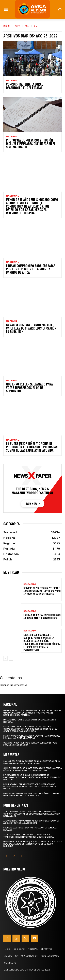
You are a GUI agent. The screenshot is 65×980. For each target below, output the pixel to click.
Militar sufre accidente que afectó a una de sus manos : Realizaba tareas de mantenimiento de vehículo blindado (32, 844)
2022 (17, 26)
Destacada (30, 584)
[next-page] (11, 658)
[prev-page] (5, 658)
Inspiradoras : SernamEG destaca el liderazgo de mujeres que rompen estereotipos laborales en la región (30, 786)
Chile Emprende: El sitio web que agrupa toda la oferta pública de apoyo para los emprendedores (32, 769)
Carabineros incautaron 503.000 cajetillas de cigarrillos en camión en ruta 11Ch (31, 328)
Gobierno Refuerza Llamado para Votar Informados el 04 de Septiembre (29, 388)
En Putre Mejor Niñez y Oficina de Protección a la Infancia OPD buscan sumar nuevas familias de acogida (32, 447)
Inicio (7, 26)
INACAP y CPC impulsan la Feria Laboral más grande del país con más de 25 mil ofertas (32, 737)
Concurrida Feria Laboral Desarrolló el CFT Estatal (25, 86)
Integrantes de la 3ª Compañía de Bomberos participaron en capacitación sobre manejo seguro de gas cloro (32, 777)
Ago (27, 26)
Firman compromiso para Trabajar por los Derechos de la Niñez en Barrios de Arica (31, 269)
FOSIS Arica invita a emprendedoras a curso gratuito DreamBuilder (42, 616)
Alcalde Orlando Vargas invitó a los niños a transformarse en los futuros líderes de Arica (28, 836)
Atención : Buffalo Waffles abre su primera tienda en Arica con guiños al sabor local (31, 822)
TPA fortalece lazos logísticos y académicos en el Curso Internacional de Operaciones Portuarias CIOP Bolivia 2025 (32, 814)
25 (36, 26)
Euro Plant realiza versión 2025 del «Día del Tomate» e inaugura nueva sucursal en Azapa (32, 795)
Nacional (12, 81)
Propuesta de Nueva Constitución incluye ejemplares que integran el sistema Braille (31, 144)
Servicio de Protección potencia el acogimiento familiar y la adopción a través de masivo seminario (42, 591)
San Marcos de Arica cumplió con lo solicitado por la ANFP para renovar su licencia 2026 (32, 762)
